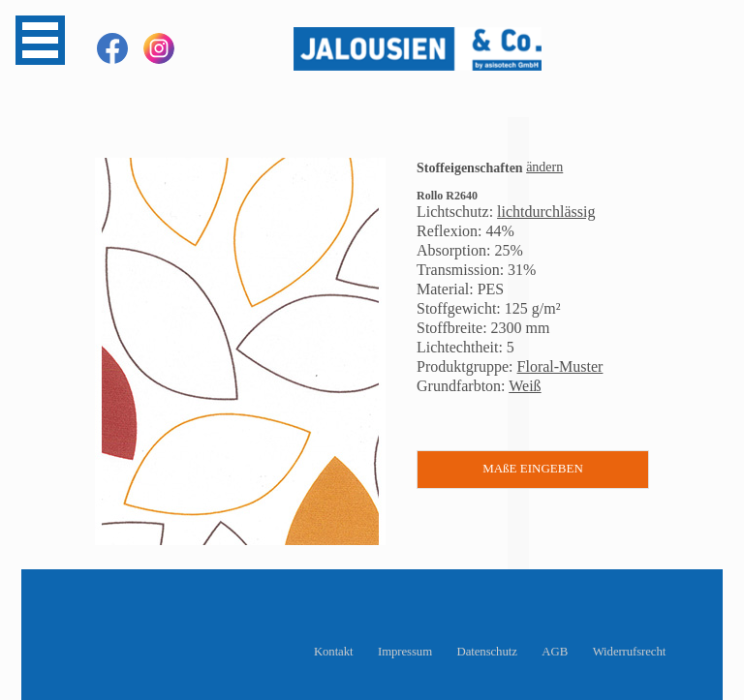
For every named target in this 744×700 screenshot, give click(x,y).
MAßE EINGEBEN (533, 468)
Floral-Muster (560, 366)
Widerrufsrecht (630, 652)
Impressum (405, 652)
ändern (544, 167)
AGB (555, 652)
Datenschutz (487, 652)
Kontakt (334, 652)
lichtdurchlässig (546, 212)
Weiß (525, 386)
